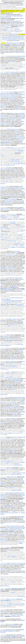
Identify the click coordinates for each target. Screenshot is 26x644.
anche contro (13, 449)
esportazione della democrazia (18, 36)
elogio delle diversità (15, 616)
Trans (14, 533)
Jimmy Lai (11, 92)
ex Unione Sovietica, (19, 381)
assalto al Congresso (5, 469)
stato (12, 36)
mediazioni (10, 452)
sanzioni (11, 376)
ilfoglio (8, 335)
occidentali (19, 26)
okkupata (2, 116)
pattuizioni (13, 592)
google (8, 148)
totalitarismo (3, 282)
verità (6, 21)
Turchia (23, 513)
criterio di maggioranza (12, 557)
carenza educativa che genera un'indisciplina (12, 300)
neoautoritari (17, 355)
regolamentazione (15, 324)
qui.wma (2, 494)
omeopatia (4, 338)
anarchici (4, 539)
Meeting (17, 208)
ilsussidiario (9, 319)
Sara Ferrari (3, 538)
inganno (23, 193)
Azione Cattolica (12, 630)
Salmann (20, 278)
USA (1, 154)
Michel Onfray (13, 477)
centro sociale (15, 113)
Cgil (1, 533)
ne (20, 526)
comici (7, 464)
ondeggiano (13, 359)
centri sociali (21, 534)
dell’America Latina (21, 139)
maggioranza (7, 4)
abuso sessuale (17, 133)
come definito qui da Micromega (7, 461)
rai (10, 116)
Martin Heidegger (16, 52)
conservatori (20, 399)
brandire (20, 542)
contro (8, 527)
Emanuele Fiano (22, 437)
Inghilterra (18, 108)
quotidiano (13, 99)
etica (20, 326)
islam (11, 181)
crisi (17, 253)
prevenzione (17, 131)
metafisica (20, 44)
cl (9, 517)
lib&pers (3, 579)
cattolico (2, 104)
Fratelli (5, 434)
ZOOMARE (13, 222)
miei (11, 35)
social (17, 198)
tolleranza (2, 616)
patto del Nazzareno (5, 586)
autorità (6, 124)
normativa (19, 38)
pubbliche (2, 124)
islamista (18, 421)
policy (22, 238)
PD (6, 538)
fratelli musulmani (9, 506)
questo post (14, 437)
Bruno (2, 535)
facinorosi (22, 77)
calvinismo (8, 274)
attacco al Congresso (6, 440)
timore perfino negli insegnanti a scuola (13, 302)
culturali (13, 120)
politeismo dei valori (5, 25)
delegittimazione (4, 29)
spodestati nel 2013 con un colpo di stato (9, 513)
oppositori (12, 408)
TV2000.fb (9, 129)
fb (13, 116)
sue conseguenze (9, 267)
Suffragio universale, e (8, 18)
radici (16, 472)
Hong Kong (3, 93)
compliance (3, 239)
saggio (16, 478)
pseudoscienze (6, 336)
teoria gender (17, 530)
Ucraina (20, 348)
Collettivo (10, 533)
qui (17, 70)
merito (14, 269)
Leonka (2, 117)
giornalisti (2, 135)
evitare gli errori (9, 377)
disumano (12, 407)
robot (15, 320)
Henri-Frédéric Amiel (10, 255)
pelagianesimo (15, 287)
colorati (19, 319)
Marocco (14, 419)
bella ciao (14, 119)
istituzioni (23, 573)
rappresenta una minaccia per (14, 21)
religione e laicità (16, 615)
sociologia (6, 51)
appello (8, 373)
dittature (21, 67)
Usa (11, 440)
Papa (12, 373)
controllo (7, 202)
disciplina (5, 30)
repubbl (8, 477)
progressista (22, 404)
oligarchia (13, 247)
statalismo (8, 462)
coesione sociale (20, 201)
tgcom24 (3, 363)
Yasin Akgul (22, 177)
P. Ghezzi (6, 535)
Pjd (5, 421)
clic (7, 478)
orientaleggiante (11, 290)
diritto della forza (20, 5)
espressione (6, 144)
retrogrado (17, 405)
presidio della (12, 127)
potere (23, 209)
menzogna (3, 570)
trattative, (2, 376)
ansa (11, 116)
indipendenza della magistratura (6, 37)
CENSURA (8, 229)
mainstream (22, 245)
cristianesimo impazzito (16, 474)
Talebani (21, 432)
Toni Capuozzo (9, 379)
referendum (13, 582)
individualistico (8, 204)
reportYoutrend (13, 362)
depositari (22, 415)
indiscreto (9, 348)
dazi (19, 162)
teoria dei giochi (17, 164)
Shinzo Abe (21, 152)
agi (7, 168)
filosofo (12, 44)
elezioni (9, 36)
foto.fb (2, 257)
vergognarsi (6, 408)
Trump (20, 468)
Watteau (4, 115)
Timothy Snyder (15, 565)
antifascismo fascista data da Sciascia (8, 365)
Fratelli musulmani (4, 423)
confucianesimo (9, 201)
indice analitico (13, 223)
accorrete (6, 117)
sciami (14, 56)
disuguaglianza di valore (6, 269)
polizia (23, 119)
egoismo (3, 204)
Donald (23, 148)
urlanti (10, 119)
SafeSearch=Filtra (4, 234)
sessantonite (3, 368)
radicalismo (15, 427)
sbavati (16, 123)
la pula (20, 117)
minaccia (7, 165)
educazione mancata (21, 473)
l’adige (8, 526)
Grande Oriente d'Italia (16, 626)
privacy (6, 573)
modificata (20, 34)
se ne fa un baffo (21, 247)
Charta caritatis (20, 517)
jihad (17, 502)
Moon (24, 150)
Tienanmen (3, 105)
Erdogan (6, 169)
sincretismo (5, 290)
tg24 (11, 148)
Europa (3, 156)
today (18, 526)
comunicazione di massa (11, 241)
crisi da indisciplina (16, 40)
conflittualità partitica (9, 28)
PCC (12, 32)
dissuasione (17, 29)
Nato (19, 380)
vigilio (12, 526)
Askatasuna (13, 72)
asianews (8, 419)
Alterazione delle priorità (18, 16)
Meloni (23, 362)
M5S (8, 550)
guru (22, 116)
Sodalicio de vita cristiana (18, 137)
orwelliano (21, 543)
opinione (5, 409)
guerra (19, 188)
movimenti (10, 139)
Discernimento (9, 16)
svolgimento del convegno (16, 527)
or (14, 116)
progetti (23, 204)
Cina (4, 165)
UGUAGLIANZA (16, 251)
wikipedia (3, 14)
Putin (2, 350)
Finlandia (13, 389)
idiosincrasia (5, 181)
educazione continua (13, 522)
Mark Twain (19, 196)
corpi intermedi (14, 571)
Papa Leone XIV (15, 129)
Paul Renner (11, 624)
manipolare (12, 62)
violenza (14, 473)
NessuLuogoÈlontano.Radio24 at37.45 (15, 493)
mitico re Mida (17, 149)
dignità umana (18, 37)
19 (1, 330)
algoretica (11, 40)
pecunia (22, 246)
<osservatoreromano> (11, 278)
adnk (13, 148)
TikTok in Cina (7, 200)
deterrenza (20, 85)
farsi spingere (9, 385)
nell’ (10, 188)
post (6, 395)
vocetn (15, 526)
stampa (8, 468)
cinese (8, 188)
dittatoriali (9, 219)
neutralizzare (18, 243)
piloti (7, 488)
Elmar (17, 278)
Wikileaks (20, 494)
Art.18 (24, 328)
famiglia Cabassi (22, 115)
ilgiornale (14, 379)
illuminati (16, 464)
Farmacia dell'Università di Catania (14, 339)
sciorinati (6, 120)
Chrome (2, 230)
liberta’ (4, 38)
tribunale (22, 95)
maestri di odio (4, 474)
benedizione (7, 612)
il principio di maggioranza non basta (14, 39)
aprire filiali (15, 380)
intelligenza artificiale (21, 56)
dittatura (18, 18)
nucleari (21, 351)
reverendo (20, 150)
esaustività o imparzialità (13, 34)
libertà (21, 279)
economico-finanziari (14, 161)
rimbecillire (13, 200)
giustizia (16, 38)
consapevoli (14, 319)
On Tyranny (14, 563)
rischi (2, 275)
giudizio (18, 238)
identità (21, 615)
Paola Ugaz (20, 136)
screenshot (23, 230)
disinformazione (16, 170)
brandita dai (15, 367)
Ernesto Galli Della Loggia (19, 397)
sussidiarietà (22, 462)
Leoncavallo (21, 113)
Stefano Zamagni (21, 521)
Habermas (12, 43)
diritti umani (23, 37)
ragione (2, 569)
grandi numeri (8, 238)
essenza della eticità (18, 465)
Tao (3, 194)
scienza (18, 449)
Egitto (15, 512)
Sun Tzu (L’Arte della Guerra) (10, 196)
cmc (7, 517)
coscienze (8, 246)
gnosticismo (5, 289)
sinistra (8, 531)
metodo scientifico (8, 342)
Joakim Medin (8, 178)
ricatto (11, 165)
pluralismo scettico (15, 24)
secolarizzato (21, 25)
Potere (2, 523)
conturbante (17, 32)
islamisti (2, 501)
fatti (19, 569)
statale (11, 202)
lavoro (22, 322)
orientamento (21, 411)
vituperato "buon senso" (12, 413)
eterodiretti (4, 66)
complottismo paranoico (16, 490)
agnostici (2, 286)
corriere (8, 397)
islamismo (3, 184)
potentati (14, 37)
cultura (13, 404)
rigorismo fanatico (20, 290)
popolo (2, 450)
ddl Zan (18, 408)
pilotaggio (15, 245)
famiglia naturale (20, 306)
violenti (18, 77)
